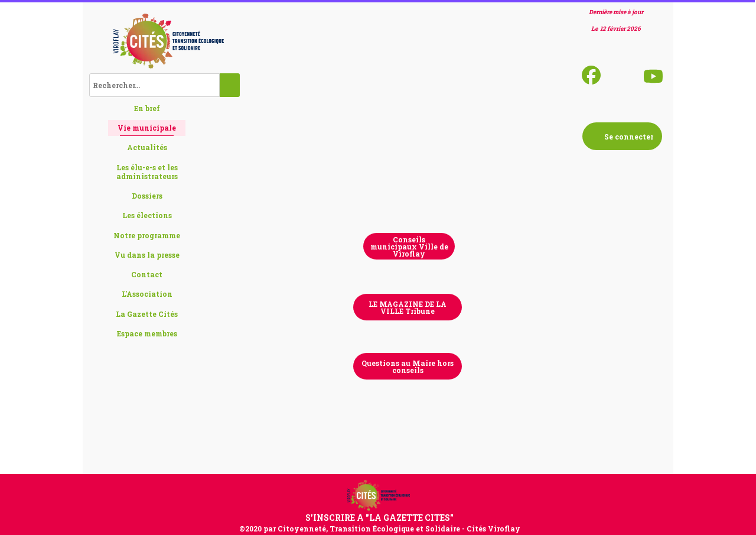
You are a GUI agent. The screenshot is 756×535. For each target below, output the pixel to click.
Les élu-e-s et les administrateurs (147, 172)
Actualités (147, 147)
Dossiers (147, 196)
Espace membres (147, 333)
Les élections (147, 215)
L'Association (147, 294)
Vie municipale (147, 128)
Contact (147, 274)
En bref (147, 108)
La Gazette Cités (147, 314)
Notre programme (147, 235)
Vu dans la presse (147, 255)
